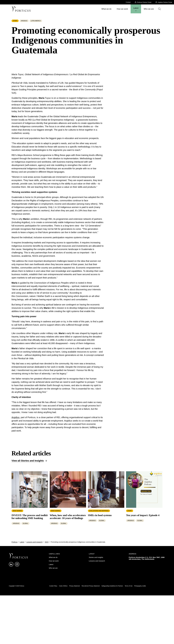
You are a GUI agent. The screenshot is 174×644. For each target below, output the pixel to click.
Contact (128, 2)
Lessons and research (35, 627)
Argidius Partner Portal (165, 2)
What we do (106, 9)
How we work (122, 9)
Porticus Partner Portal (144, 2)
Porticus (14, 627)
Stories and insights (96, 642)
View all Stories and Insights (28, 546)
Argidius (15, 502)
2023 (47, 627)
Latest (136, 8)
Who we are (149, 9)
